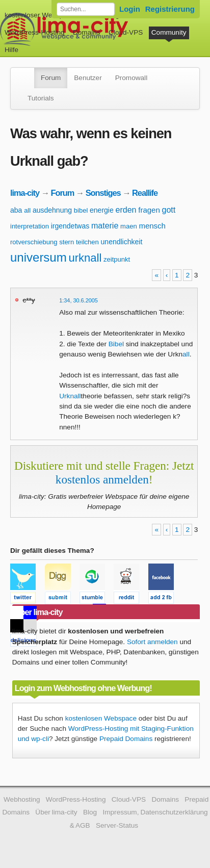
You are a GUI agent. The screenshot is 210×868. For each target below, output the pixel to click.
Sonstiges (103, 193)
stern (67, 242)
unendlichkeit (122, 242)
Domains (87, 32)
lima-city (25, 193)
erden (126, 210)
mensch (152, 226)
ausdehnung (52, 210)
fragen (149, 210)
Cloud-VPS (126, 32)
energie (102, 210)
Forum (51, 78)
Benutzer (88, 78)
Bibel (116, 344)
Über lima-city (56, 812)
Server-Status (117, 825)
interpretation (30, 226)
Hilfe (11, 50)
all (27, 210)
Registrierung (170, 9)
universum (38, 257)
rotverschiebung (34, 242)
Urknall (70, 396)
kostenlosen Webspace (101, 718)
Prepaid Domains (126, 739)
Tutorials (41, 98)
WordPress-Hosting (35, 32)
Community (169, 32)
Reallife (145, 193)
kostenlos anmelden (102, 479)
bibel (81, 210)
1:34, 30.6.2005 (78, 300)
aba (16, 210)
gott (169, 210)
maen (129, 226)
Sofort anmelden (152, 642)
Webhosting (22, 799)
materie (105, 226)
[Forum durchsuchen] (86, 9)
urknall (85, 258)
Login (130, 9)
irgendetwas (70, 226)
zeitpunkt (117, 259)
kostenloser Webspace (40, 15)
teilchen (87, 242)
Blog (90, 812)
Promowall (131, 78)
